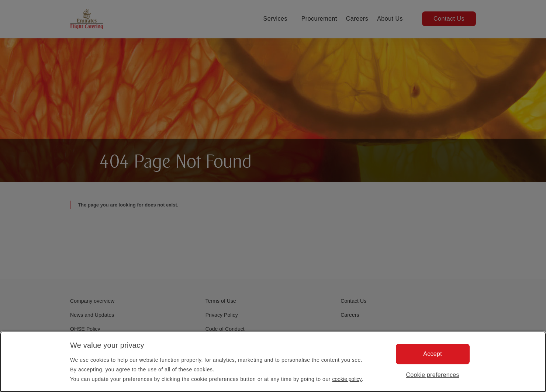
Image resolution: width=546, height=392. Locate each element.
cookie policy (347, 379)
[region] (273, 362)
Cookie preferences (433, 375)
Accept (433, 354)
